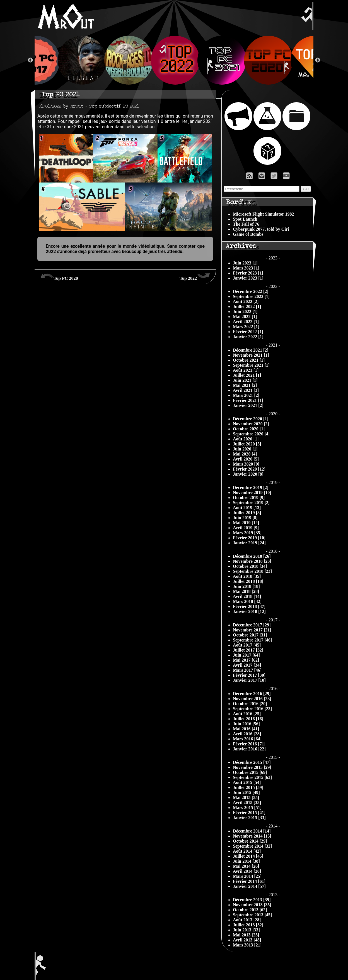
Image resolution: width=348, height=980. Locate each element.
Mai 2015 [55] (246, 797)
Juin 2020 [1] (245, 449)
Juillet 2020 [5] (247, 444)
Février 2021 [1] (248, 400)
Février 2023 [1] (248, 273)
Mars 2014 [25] (247, 876)
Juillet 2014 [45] (248, 856)
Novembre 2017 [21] (252, 630)
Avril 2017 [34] (247, 665)
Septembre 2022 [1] (251, 296)
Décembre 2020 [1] (251, 419)
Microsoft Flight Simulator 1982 (263, 214)
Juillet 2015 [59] (248, 787)
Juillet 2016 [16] (248, 719)
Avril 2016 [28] (247, 734)
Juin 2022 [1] (245, 312)
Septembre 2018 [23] (252, 571)
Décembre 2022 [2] (251, 291)
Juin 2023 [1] (245, 263)
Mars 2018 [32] (247, 601)
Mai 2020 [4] (245, 454)
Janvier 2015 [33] (249, 818)
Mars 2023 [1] (246, 268)
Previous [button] (30, 60)
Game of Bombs (248, 234)
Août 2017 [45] (247, 645)
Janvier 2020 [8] (248, 474)
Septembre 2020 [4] (251, 434)
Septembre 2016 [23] (252, 709)
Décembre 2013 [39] (252, 900)
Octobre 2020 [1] (249, 429)
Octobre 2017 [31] (250, 635)
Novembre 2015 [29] (252, 767)
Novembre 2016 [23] (252, 699)
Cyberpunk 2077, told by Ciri (261, 229)
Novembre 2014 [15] (252, 836)
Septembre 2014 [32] (252, 846)
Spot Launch (245, 219)
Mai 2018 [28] (246, 591)
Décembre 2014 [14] (252, 831)
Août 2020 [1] (246, 439)
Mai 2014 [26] (246, 866)
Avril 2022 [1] (246, 322)
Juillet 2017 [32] (248, 650)
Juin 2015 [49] (246, 792)
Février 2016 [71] (249, 744)
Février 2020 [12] (249, 469)
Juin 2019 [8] (245, 518)
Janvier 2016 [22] (249, 749)
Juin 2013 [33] (246, 930)
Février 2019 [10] (249, 538)
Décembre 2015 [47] (252, 762)
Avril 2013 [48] (247, 940)
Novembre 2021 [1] (251, 355)
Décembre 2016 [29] (252, 694)
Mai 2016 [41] (246, 729)
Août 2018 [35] (247, 576)
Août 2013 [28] (247, 920)
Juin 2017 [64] (246, 655)
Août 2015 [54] (247, 782)
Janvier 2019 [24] (249, 543)
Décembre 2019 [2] (251, 487)
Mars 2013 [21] (247, 945)
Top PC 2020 (59, 276)
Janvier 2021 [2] (248, 405)
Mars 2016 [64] (247, 739)
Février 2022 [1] (248, 332)
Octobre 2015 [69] (250, 772)
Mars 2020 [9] (246, 464)
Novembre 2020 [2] (251, 424)
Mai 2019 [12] (246, 523)
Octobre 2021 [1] (249, 360)
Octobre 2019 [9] (249, 498)
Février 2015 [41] (249, 813)
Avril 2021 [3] (246, 390)
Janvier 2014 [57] (249, 886)
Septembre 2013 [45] (252, 915)
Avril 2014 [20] (247, 871)
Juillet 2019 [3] (247, 513)
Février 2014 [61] (249, 881)
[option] (174, 60)
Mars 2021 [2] (246, 395)
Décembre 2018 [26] (252, 556)
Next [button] (318, 60)
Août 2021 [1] (246, 370)
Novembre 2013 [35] (252, 905)
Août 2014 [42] (247, 851)
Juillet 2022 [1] (247, 307)
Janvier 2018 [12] (249, 611)
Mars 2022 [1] (246, 327)
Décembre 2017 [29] (252, 625)
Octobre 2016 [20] (250, 704)
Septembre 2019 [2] (251, 503)
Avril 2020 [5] (246, 459)
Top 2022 (195, 276)
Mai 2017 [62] (246, 660)
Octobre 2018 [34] (250, 566)
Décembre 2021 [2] (251, 350)
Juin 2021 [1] (245, 380)
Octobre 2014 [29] (250, 841)
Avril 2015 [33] (247, 803)
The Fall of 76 (246, 224)
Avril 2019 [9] (246, 528)
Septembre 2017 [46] (252, 640)
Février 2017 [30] (249, 675)
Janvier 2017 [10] (249, 680)
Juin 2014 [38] (246, 861)
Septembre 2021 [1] (251, 365)
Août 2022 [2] (246, 301)
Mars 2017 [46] (247, 670)
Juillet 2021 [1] (247, 375)
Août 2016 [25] (247, 714)
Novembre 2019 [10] (252, 493)
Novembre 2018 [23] (252, 561)
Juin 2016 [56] (246, 724)
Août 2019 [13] (247, 508)
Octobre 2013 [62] (250, 910)
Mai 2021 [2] (245, 385)
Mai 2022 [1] (245, 317)
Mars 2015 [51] (247, 808)
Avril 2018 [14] (247, 596)
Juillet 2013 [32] (248, 925)
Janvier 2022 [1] (248, 337)
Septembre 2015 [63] (252, 777)
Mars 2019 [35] (247, 533)
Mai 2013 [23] (246, 935)
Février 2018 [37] (249, 606)
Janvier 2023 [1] (248, 278)
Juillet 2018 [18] (248, 581)
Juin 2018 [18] (246, 586)
